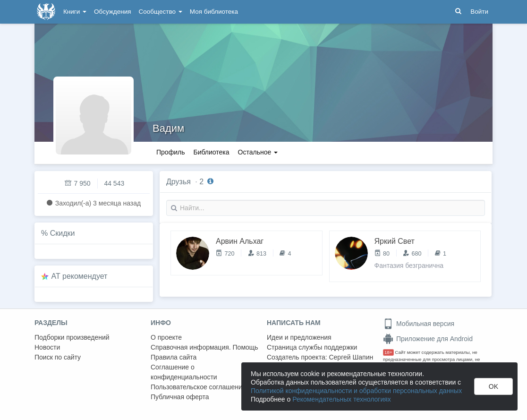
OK (493, 386)
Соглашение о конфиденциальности (184, 372)
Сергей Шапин (351, 357)
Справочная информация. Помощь (204, 347)
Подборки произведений (72, 337)
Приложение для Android (428, 339)
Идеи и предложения (299, 337)
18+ (388, 352)
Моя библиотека (214, 12)
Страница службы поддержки (312, 347)
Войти (479, 12)
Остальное (258, 152)
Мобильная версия (419, 324)
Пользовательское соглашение (198, 387)
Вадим (168, 128)
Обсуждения (112, 12)
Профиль (170, 152)
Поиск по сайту (58, 357)
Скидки (63, 233)
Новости (47, 347)
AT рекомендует (80, 276)
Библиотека (211, 152)
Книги (75, 12)
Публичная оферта (180, 397)
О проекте (166, 337)
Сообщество (161, 12)
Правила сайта (174, 357)
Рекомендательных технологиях (342, 399)
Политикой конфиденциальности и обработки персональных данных (356, 391)
